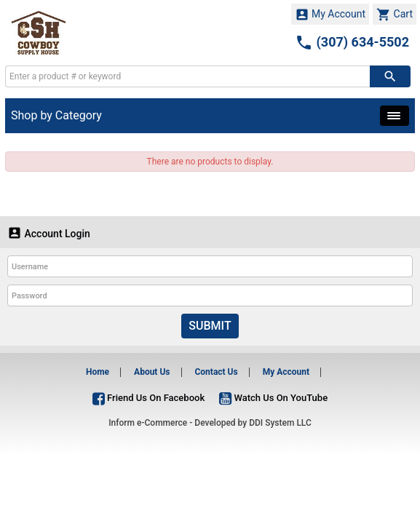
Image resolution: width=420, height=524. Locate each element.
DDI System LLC (280, 423)
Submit (210, 326)
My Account (330, 15)
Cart (395, 15)
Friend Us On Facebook (148, 398)
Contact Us (216, 372)
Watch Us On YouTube (273, 398)
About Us (152, 372)
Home (98, 372)
